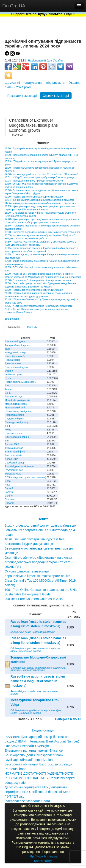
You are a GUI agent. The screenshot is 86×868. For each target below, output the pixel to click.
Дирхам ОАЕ (12, 444)
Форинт (9, 371)
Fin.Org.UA (14, 6)
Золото (9, 492)
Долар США (12, 459)
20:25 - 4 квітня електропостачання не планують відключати (39, 306)
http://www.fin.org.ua (43, 856)
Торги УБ (32, 327)
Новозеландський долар (19, 411)
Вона (8, 393)
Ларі (7, 485)
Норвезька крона (14, 415)
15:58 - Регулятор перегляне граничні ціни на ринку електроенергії (42, 232)
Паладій (9, 503)
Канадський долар (15, 352)
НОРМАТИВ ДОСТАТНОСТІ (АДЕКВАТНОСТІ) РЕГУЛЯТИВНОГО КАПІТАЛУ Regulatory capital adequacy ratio (40, 778)
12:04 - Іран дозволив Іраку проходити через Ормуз (34, 181)
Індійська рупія (13, 374)
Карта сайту (43, 861)
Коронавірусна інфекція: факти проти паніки (37, 576)
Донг (7, 426)
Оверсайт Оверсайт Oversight (27, 746)
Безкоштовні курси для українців (29, 544)
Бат (7, 441)
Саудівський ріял (14, 419)
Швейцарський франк (17, 437)
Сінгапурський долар (17, 422)
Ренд (8, 430)
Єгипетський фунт (15, 452)
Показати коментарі (22, 96)
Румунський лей (14, 470)
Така (7, 349)
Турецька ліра (13, 474)
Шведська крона (14, 433)
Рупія (8, 378)
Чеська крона (12, 360)
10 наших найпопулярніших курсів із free (35, 539)
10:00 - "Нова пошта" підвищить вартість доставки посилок (38, 280)
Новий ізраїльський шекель (20, 382)
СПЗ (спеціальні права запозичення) (26, 477)
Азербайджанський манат (19, 466)
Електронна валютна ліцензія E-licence (34, 751)
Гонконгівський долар (17, 367)
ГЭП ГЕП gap (14, 796)
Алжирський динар (15, 341)
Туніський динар (14, 448)
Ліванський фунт (14, 396)
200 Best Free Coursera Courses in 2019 (34, 599)
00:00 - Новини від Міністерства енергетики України (34, 197)
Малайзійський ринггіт (17, 400)
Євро (8, 481)
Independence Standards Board (27, 801)
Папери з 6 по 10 (68, 719)
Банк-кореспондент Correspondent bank (34, 755)
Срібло (9, 496)
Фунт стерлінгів (13, 455)
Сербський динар (15, 463)
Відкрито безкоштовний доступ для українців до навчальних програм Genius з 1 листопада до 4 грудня (40, 530)
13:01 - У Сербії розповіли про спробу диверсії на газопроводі (40, 177)
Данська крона (13, 363)
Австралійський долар (17, 345)
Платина (10, 499)
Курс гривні (14, 327)
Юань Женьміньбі (15, 356)
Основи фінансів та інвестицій (27, 571)
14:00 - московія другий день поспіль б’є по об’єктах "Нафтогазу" (41, 174)
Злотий (9, 488)
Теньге (9, 389)
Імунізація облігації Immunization (29, 760)
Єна (7, 385)
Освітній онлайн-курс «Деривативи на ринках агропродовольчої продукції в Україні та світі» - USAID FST (39, 562)
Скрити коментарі (56, 96)
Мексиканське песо (16, 404)
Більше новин (12, 319)
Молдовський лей (15, 407)
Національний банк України (45, 61)
